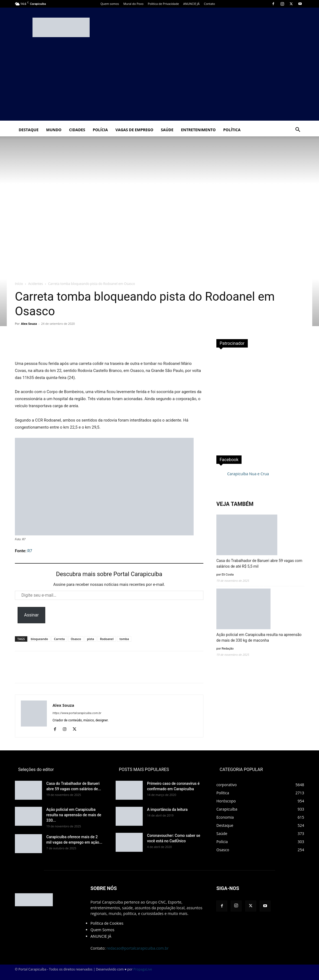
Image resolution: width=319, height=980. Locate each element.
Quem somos (110, 4)
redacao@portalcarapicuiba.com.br (137, 948)
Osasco (76, 639)
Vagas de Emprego (134, 130)
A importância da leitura (167, 809)
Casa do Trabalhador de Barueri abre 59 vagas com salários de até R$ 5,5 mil (259, 563)
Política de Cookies (107, 923)
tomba (124, 639)
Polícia (100, 130)
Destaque (29, 130)
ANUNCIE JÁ (191, 4)
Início (19, 284)
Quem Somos (102, 930)
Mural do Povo (133, 4)
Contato (209, 4)
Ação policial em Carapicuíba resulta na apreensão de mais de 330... (74, 815)
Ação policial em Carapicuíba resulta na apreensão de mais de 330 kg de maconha (259, 637)
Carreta (59, 639)
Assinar (31, 615)
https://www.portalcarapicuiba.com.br (77, 713)
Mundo (54, 130)
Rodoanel (107, 639)
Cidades (77, 130)
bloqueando (40, 639)
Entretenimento (198, 130)
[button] (298, 130)
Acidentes (36, 284)
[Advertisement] (159, 83)
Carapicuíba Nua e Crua (248, 474)
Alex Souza (29, 324)
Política (232, 130)
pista (90, 639)
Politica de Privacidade (163, 4)
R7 (30, 551)
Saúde (167, 130)
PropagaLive (143, 969)
